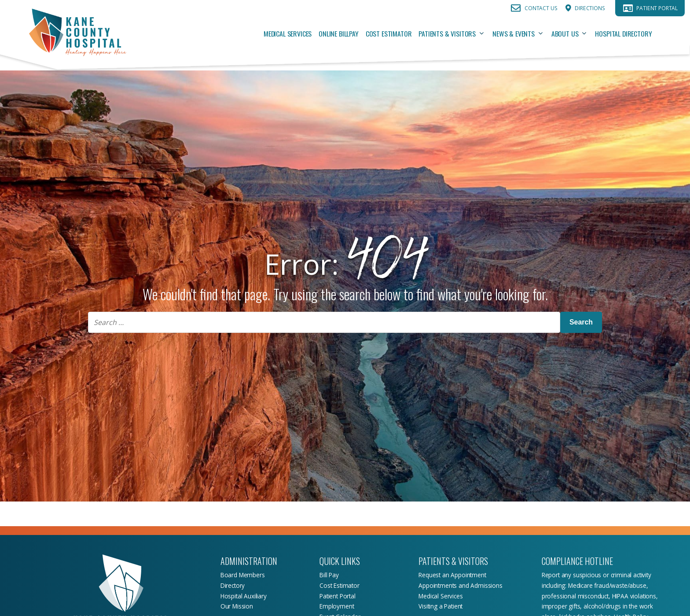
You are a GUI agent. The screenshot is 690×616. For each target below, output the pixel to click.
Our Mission (237, 606)
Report (552, 575)
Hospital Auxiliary (244, 596)
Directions (590, 8)
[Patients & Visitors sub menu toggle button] (484, 33)
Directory (233, 586)
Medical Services (288, 33)
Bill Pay (329, 575)
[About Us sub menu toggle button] (587, 33)
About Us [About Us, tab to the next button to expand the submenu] (565, 33)
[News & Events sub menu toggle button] (543, 33)
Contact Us (541, 8)
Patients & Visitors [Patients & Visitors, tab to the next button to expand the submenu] (447, 33)
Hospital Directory (623, 33)
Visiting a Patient (440, 606)
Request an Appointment (452, 575)
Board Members (243, 575)
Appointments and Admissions (460, 586)
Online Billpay (339, 33)
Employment (337, 606)
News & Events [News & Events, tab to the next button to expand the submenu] (514, 33)
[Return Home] (77, 33)
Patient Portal (657, 8)
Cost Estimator (389, 33)
